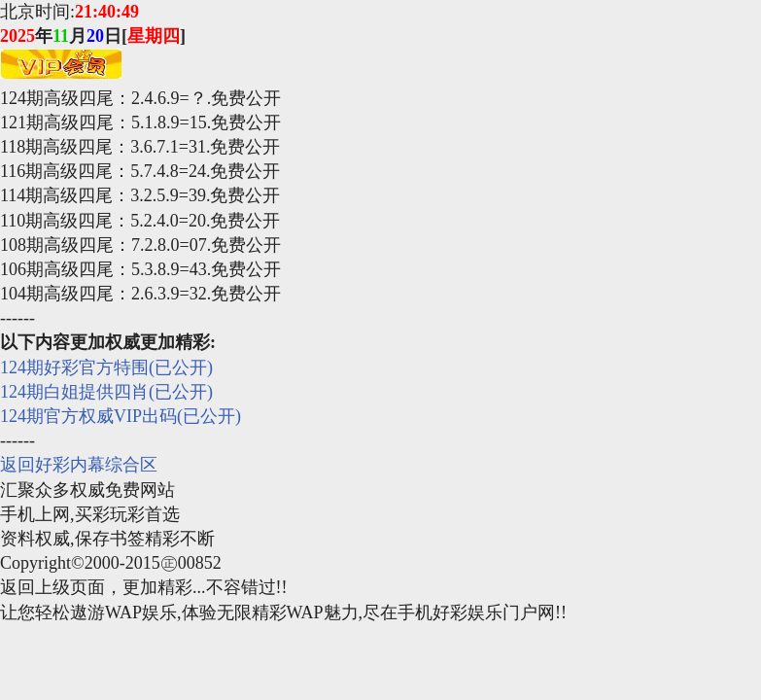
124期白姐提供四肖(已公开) (106, 392)
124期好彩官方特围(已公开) (106, 367)
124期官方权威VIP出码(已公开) (121, 416)
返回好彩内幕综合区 (79, 465)
